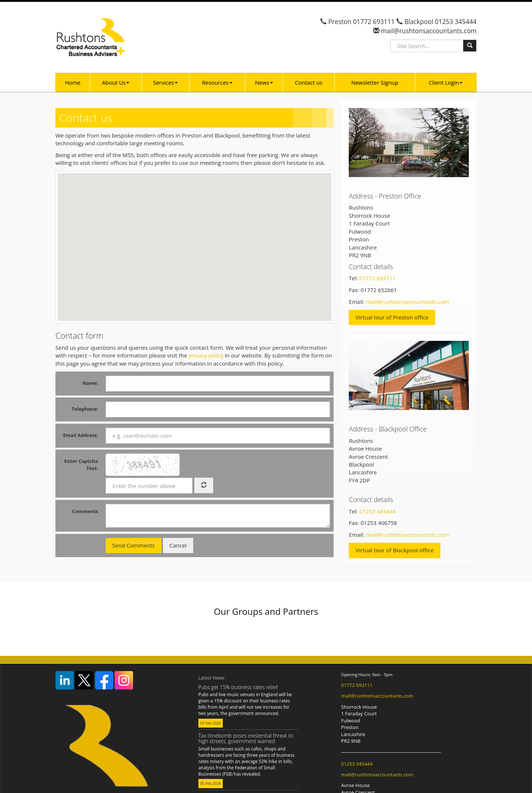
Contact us (308, 82)
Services (165, 82)
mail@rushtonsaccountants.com (428, 31)
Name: (90, 383)
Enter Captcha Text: (81, 465)
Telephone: (85, 409)
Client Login (446, 82)
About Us (116, 82)
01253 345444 (456, 22)
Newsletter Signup (375, 82)
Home (73, 82)
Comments (85, 511)
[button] (290, 232)
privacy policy (206, 355)
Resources (217, 82)
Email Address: (81, 435)
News (264, 82)
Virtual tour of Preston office (392, 317)
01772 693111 (374, 22)
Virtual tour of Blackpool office (394, 550)
